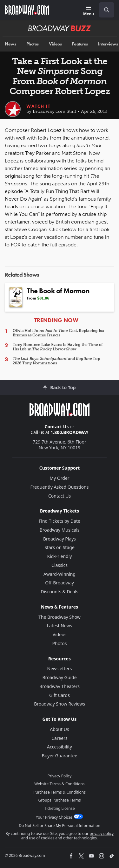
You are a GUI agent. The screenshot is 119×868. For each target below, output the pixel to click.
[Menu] (89, 11)
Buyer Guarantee (60, 756)
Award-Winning (60, 574)
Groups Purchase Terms (60, 800)
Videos (55, 44)
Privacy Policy (60, 776)
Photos (33, 44)
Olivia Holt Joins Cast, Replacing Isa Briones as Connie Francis (58, 333)
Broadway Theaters (60, 686)
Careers (59, 738)
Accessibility (60, 747)
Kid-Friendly (60, 556)
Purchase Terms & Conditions (60, 792)
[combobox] (104, 10)
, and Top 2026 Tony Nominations (56, 361)
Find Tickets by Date (60, 521)
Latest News (60, 626)
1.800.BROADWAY (69, 432)
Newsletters (60, 668)
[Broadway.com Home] (27, 10)
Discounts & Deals (60, 592)
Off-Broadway (60, 583)
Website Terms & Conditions (59, 784)
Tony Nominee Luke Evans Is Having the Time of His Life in (58, 347)
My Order (59, 478)
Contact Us (57, 427)
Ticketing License (60, 808)
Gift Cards (60, 695)
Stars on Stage (60, 547)
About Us (59, 729)
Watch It (38, 106)
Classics (60, 565)
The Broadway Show (60, 617)
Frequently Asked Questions (60, 487)
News (10, 44)
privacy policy (102, 834)
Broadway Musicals (60, 530)
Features (80, 44)
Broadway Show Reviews (60, 704)
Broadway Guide (59, 677)
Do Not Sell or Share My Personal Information (60, 826)
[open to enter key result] (107, 10)
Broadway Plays (60, 539)
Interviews (108, 44)
